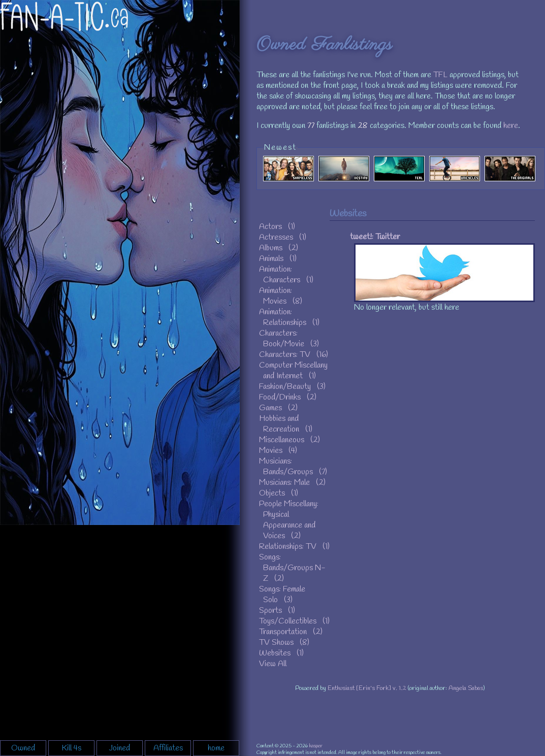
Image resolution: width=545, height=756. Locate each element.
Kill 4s (71, 748)
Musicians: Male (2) (292, 483)
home (216, 748)
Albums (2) (279, 248)
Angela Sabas (466, 688)
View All (273, 664)
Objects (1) (279, 493)
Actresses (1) (283, 237)
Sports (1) (277, 611)
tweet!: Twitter (375, 237)
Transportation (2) (291, 632)
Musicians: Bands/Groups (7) (293, 467)
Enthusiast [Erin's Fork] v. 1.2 (367, 688)
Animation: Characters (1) (286, 275)
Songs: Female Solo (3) (282, 595)
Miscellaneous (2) (290, 440)
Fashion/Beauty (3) (292, 387)
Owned (23, 748)
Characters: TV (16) (294, 355)
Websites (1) (281, 653)
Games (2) (278, 408)
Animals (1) (278, 259)
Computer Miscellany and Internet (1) (293, 371)
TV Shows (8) (284, 643)
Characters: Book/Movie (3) (289, 339)
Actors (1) (277, 227)
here (511, 126)
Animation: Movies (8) (281, 296)
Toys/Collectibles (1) (294, 621)
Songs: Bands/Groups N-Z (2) (292, 568)
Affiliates (168, 748)
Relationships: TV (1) (294, 547)
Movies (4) (278, 451)
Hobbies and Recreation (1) (286, 424)
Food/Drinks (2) (288, 397)
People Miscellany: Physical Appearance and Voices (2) (289, 520)
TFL (440, 75)
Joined (120, 748)
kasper (316, 746)
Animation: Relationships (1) (289, 317)
